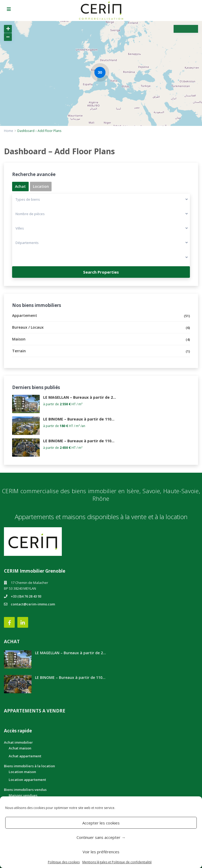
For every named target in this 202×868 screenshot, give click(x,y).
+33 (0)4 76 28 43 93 (26, 596)
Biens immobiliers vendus (25, 790)
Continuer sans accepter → (101, 837)
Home (9, 131)
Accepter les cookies (101, 823)
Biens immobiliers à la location (29, 766)
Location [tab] (41, 186)
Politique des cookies (64, 862)
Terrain (19, 351)
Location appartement (27, 780)
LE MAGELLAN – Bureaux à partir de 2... (80, 397)
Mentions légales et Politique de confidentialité (117, 862)
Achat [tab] (20, 186)
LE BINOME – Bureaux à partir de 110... (79, 419)
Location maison (22, 772)
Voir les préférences (101, 852)
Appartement (25, 315)
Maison (19, 339)
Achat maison (20, 748)
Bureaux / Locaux (28, 327)
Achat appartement (25, 756)
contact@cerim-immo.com (33, 604)
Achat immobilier (18, 742)
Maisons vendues (23, 795)
